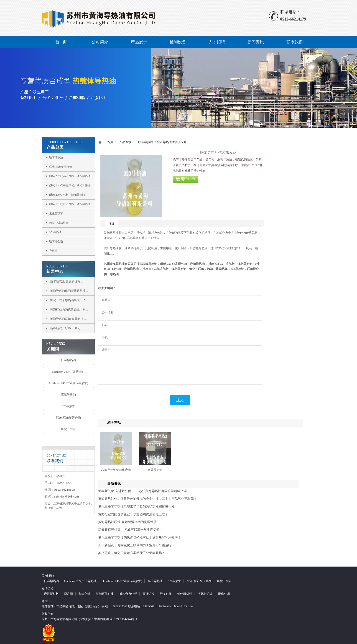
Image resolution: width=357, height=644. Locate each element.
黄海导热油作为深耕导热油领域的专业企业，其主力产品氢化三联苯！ (148, 499)
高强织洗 (148, 594)
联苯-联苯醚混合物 (61, 167)
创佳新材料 (185, 594)
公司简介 (100, 42)
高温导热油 (68, 395)
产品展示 (139, 42)
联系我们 (295, 42)
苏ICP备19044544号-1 (123, 619)
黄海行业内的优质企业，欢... (69, 309)
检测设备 (178, 42)
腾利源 (69, 594)
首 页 (61, 42)
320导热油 (55, 232)
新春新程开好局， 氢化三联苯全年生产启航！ (130, 530)
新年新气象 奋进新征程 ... (67, 281)
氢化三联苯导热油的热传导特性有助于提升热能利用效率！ (140, 538)
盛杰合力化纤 (128, 594)
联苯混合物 (56, 241)
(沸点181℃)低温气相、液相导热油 (70, 204)
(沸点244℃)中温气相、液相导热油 (70, 185)
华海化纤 (84, 594)
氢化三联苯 (56, 213)
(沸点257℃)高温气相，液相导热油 (70, 176)
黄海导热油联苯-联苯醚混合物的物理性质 (127, 522)
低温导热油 (68, 360)
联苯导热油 (56, 157)
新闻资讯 (256, 42)
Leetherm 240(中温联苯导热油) (69, 383)
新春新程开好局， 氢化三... (68, 328)
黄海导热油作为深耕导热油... (69, 291)
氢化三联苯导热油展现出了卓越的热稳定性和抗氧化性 (136, 507)
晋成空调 (224, 594)
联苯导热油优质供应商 (116, 470)
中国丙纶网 (101, 619)
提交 (180, 400)
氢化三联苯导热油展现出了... (69, 300)
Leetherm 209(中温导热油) (69, 372)
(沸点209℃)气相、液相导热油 (67, 195)
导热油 (53, 251)
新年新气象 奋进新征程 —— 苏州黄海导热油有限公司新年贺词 (142, 491)
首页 (110, 142)
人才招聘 (217, 42)
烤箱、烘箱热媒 (59, 223)
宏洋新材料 (51, 594)
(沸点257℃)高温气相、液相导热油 (182, 264)
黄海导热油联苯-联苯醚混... (68, 319)
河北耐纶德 (205, 594)
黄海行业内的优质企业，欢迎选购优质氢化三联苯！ (135, 514)
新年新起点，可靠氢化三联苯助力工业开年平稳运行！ (136, 545)
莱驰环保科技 (105, 594)
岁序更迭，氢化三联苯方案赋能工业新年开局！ (132, 553)
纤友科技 (166, 594)
